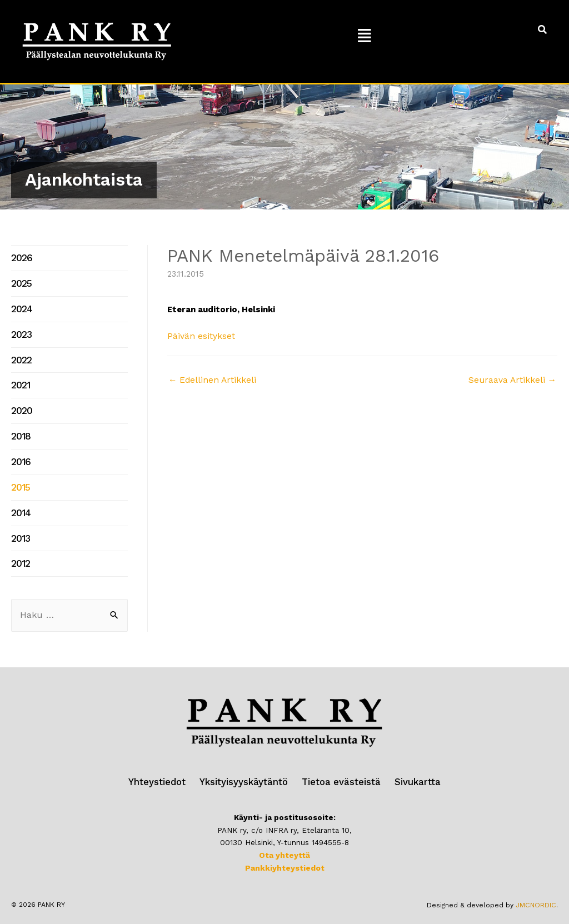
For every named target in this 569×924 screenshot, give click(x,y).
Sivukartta (409, 762)
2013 (20, 521)
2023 (21, 329)
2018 (20, 425)
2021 (20, 377)
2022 (21, 353)
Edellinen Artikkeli (211, 379)
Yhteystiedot (167, 762)
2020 (21, 401)
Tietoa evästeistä (338, 762)
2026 (21, 257)
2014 (20, 497)
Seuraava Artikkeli (514, 379)
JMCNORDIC (537, 884)
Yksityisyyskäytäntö (247, 762)
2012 (20, 545)
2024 (21, 305)
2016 (20, 449)
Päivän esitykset (200, 336)
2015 (19, 473)
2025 (20, 281)
